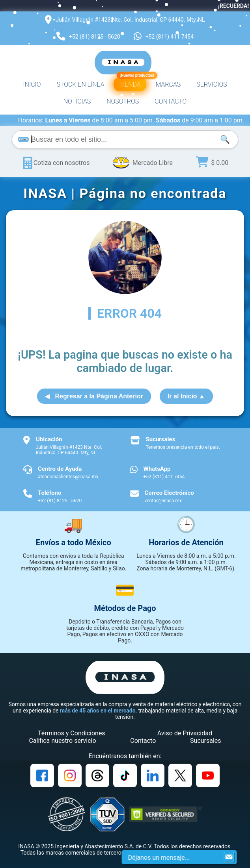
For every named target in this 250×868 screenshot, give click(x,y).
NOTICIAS (77, 101)
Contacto (143, 741)
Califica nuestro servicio (62, 741)
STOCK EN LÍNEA (80, 84)
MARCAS (168, 84)
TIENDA (132, 83)
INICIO (32, 84)
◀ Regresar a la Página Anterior (94, 396)
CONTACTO (171, 101)
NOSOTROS (123, 101)
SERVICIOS (212, 84)
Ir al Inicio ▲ (186, 396)
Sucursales (206, 741)
